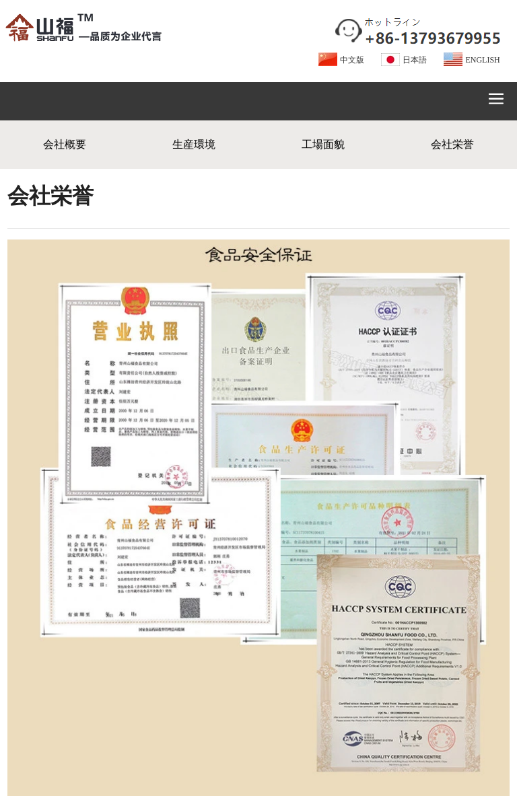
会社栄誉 (452, 144)
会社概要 (65, 144)
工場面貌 (323, 144)
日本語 (415, 60)
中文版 (352, 60)
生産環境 (194, 144)
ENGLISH (482, 60)
